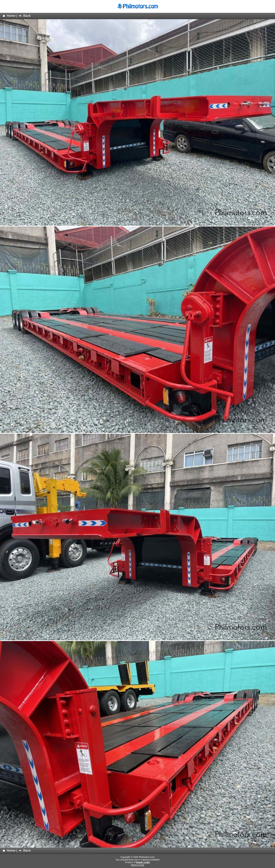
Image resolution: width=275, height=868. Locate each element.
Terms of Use (138, 865)
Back (25, 16)
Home (9, 16)
